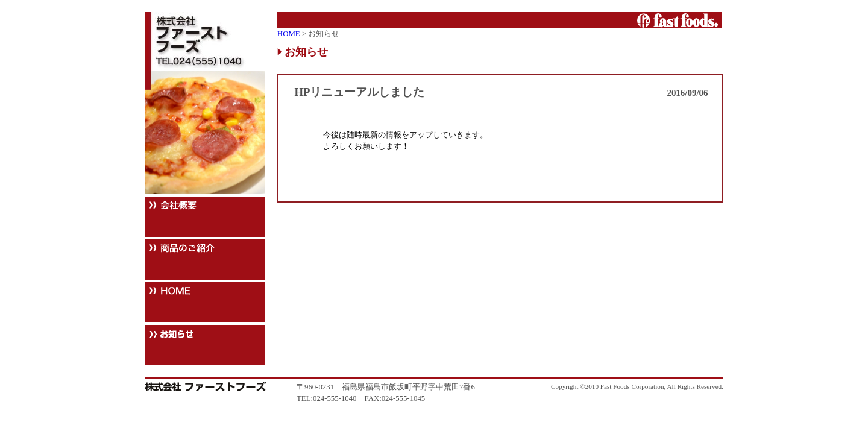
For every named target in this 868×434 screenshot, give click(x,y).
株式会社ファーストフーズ (205, 41)
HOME (205, 302)
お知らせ (205, 345)
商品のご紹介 (205, 259)
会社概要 (205, 217)
